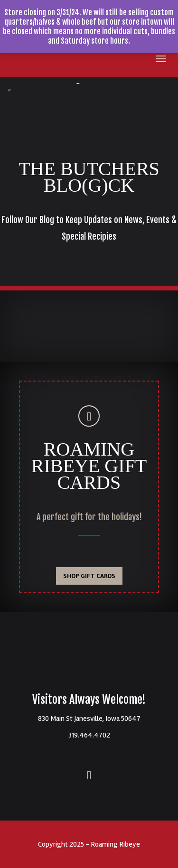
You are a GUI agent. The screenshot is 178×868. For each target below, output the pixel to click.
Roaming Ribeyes (89, 659)
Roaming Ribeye (17, 61)
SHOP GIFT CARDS (89, 576)
